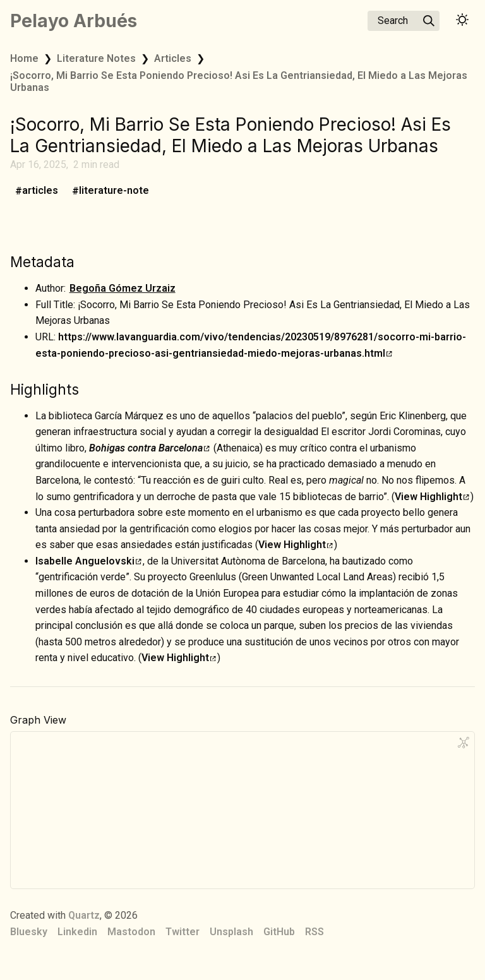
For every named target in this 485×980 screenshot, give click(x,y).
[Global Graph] (464, 743)
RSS (314, 932)
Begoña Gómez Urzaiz (123, 288)
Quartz (84, 915)
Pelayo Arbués (74, 21)
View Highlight (432, 497)
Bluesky (29, 932)
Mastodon (131, 932)
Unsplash (231, 932)
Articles (173, 58)
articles (40, 191)
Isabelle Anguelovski (88, 561)
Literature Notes (96, 58)
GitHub (279, 932)
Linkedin (77, 932)
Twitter (183, 932)
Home (24, 58)
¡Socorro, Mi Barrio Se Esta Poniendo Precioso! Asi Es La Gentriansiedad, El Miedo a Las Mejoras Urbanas (239, 81)
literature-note (114, 191)
